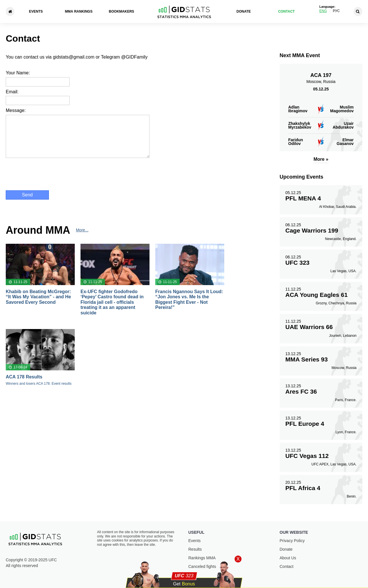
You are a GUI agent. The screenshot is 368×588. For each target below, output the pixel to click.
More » (321, 159)
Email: (12, 92)
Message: (16, 110)
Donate (244, 11)
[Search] (358, 11)
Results (195, 549)
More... (82, 230)
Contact (286, 11)
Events (36, 11)
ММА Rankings (79, 11)
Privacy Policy (292, 541)
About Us (288, 558)
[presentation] (49, 173)
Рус (336, 11)
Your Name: (18, 73)
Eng (323, 11)
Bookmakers (122, 11)
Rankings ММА (202, 558)
